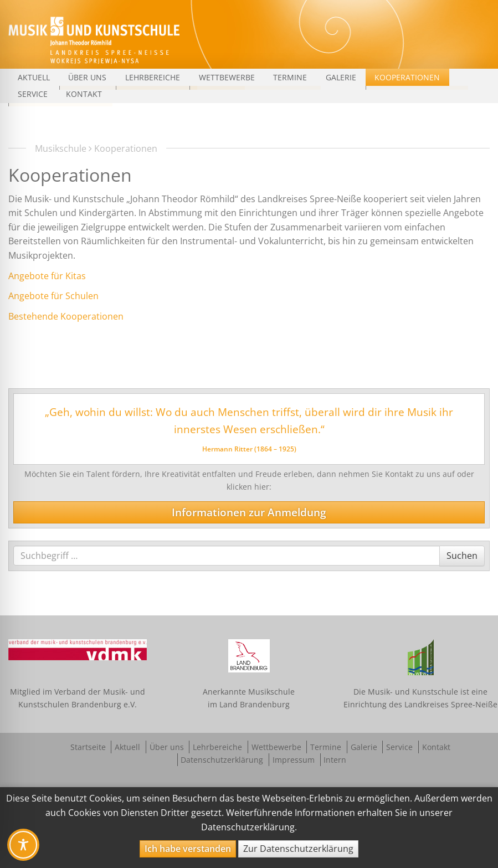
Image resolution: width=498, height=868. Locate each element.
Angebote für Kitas (47, 276)
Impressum (294, 760)
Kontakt (84, 94)
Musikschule (61, 148)
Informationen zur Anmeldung (249, 512)
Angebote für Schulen (53, 296)
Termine (290, 77)
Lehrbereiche (153, 77)
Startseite (88, 747)
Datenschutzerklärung (222, 760)
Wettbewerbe (227, 77)
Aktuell (34, 77)
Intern (335, 760)
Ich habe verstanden (188, 849)
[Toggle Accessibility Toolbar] (23, 845)
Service (33, 94)
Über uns (87, 77)
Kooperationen (407, 77)
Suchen (462, 555)
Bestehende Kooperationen (66, 316)
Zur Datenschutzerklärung (298, 849)
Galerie (341, 77)
